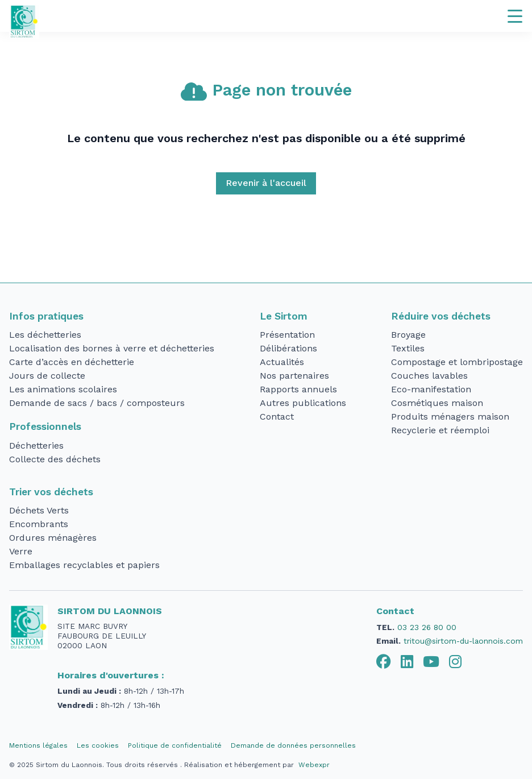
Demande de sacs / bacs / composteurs (97, 403)
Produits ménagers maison (450, 417)
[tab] (384, 662)
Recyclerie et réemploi (440, 430)
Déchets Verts (39, 510)
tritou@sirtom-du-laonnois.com (463, 641)
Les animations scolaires (63, 389)
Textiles (408, 348)
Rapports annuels (298, 389)
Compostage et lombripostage (457, 362)
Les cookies (98, 745)
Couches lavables (429, 376)
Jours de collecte (47, 376)
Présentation (287, 335)
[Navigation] (515, 16)
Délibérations (288, 348)
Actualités (282, 362)
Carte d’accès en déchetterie (72, 362)
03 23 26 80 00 (427, 627)
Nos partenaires (294, 376)
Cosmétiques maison (437, 403)
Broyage (408, 335)
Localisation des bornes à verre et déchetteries (112, 348)
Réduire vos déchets (441, 316)
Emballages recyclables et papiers (84, 565)
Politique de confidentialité (175, 745)
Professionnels (45, 426)
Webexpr (314, 765)
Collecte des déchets (55, 459)
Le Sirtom (284, 316)
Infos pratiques (46, 316)
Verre (21, 551)
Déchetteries (36, 446)
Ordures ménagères (53, 538)
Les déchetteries (45, 335)
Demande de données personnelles (293, 745)
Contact (277, 417)
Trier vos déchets (51, 492)
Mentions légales (38, 745)
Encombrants (39, 524)
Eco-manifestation (431, 389)
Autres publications (303, 403)
